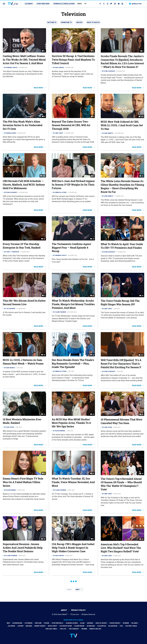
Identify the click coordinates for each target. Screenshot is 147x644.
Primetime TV (66, 22)
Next (78, 589)
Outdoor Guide (66, 626)
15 (142, 176)
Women (84, 629)
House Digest (115, 623)
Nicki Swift (53, 626)
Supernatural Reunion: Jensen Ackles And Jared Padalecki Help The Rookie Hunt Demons (23, 548)
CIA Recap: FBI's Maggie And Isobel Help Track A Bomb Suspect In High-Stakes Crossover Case (73, 548)
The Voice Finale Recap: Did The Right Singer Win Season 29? (120, 303)
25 (142, 539)
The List (63, 629)
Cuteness (29, 623)
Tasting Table (131, 626)
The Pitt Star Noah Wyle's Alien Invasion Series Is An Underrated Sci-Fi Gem (23, 125)
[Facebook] (100, 4)
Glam (82, 623)
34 (142, 296)
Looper (20, 626)
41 (93, 473)
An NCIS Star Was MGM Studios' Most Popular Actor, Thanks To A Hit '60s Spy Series (71, 423)
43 (93, 414)
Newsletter (135, 4)
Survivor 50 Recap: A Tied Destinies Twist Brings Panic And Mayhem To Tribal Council (73, 60)
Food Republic (58, 623)
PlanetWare (79, 626)
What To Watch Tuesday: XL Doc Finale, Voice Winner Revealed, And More (73, 482)
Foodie (46, 623)
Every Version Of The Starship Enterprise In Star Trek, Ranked (22, 246)
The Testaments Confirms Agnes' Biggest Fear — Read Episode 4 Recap (72, 248)
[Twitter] (104, 4)
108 (44, 176)
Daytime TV (52, 22)
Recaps (79, 22)
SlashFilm (102, 626)
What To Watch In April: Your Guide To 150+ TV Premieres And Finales (122, 246)
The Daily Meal (51, 629)
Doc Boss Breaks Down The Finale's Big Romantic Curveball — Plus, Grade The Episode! (73, 364)
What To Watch (93, 22)
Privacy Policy (78, 610)
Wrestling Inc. (96, 629)
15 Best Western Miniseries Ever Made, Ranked (22, 421)
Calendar (29, 4)
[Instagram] (115, 4)
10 (93, 239)
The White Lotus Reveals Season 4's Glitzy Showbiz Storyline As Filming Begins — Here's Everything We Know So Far (122, 186)
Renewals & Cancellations (64, 4)
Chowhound (17, 623)
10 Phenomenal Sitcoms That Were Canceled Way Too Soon (121, 421)
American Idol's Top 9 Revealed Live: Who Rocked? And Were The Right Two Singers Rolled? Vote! (121, 548)
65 (142, 414)
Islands (135, 623)
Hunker (126, 623)
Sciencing (91, 626)
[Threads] (108, 4)
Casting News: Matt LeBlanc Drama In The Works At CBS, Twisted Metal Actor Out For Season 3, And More (24, 60)
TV (85, 4)
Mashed (29, 626)
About (64, 610)
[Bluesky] (119, 4)
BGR (8, 623)
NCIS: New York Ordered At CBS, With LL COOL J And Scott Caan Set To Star (122, 125)
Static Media (62, 614)
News (80, 4)
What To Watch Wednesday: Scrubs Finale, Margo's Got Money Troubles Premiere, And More (73, 304)
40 (44, 539)
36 (44, 355)
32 (93, 296)
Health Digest (101, 623)
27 (142, 474)
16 (44, 239)
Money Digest (40, 626)
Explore (38, 623)
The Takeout (74, 629)
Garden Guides (72, 623)
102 (142, 355)
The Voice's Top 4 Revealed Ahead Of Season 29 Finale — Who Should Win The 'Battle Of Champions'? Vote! (121, 484)
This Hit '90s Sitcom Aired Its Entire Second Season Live (24, 302)
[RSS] (122, 4)
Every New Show (43, 4)
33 (93, 355)
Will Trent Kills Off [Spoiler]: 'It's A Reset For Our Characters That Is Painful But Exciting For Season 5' (121, 364)
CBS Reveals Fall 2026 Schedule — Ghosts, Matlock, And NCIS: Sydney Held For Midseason (24, 185)
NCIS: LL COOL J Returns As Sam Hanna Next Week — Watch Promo (23, 362)
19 (44, 414)
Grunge (90, 623)
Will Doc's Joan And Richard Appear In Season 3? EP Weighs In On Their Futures (73, 185)
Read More (39, 88)
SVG (121, 626)
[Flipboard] (111, 4)
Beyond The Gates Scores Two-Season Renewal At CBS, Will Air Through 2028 (71, 125)
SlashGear (113, 626)
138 (142, 117)
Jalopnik (11, 626)
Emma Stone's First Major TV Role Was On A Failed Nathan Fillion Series (23, 482)
